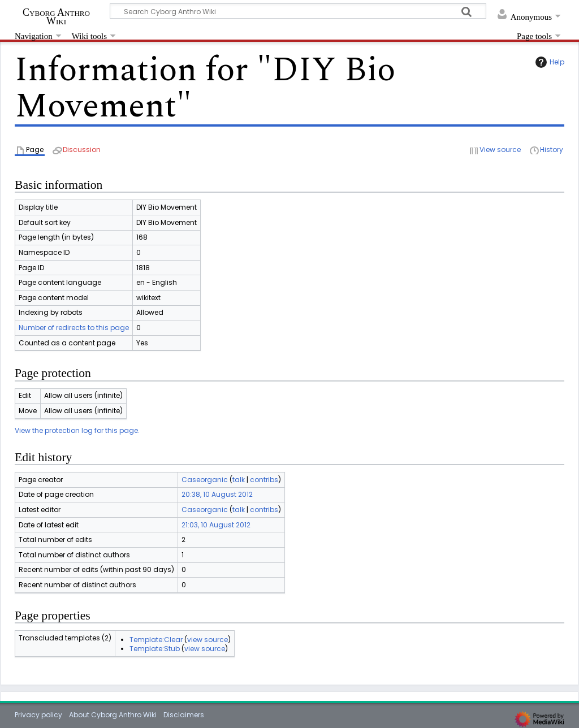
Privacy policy (38, 715)
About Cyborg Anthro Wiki (113, 715)
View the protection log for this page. (77, 430)
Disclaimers (184, 715)
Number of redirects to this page (74, 328)
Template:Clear (156, 640)
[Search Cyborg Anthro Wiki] (298, 11)
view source (208, 640)
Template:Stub (155, 649)
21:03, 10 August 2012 (216, 525)
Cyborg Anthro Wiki (56, 16)
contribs (264, 480)
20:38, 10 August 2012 (217, 494)
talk (239, 480)
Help (548, 62)
